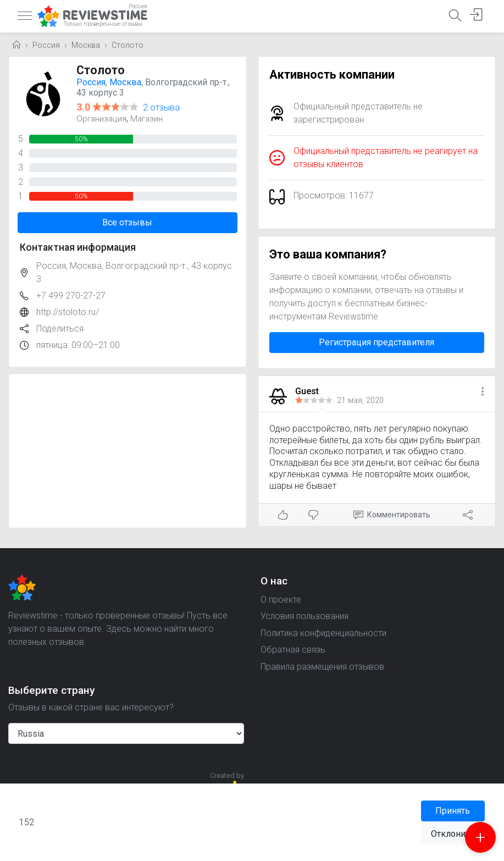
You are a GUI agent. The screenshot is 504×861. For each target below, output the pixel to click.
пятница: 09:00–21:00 (78, 345)
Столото (128, 45)
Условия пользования (304, 616)
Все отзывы (127, 222)
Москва (86, 45)
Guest (307, 391)
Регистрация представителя (376, 342)
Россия (46, 45)
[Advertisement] (128, 451)
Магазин (146, 119)
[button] (483, 392)
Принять (453, 811)
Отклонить (453, 834)
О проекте (281, 600)
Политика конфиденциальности (323, 633)
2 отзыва (161, 107)
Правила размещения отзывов (322, 667)
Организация (101, 119)
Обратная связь (293, 650)
